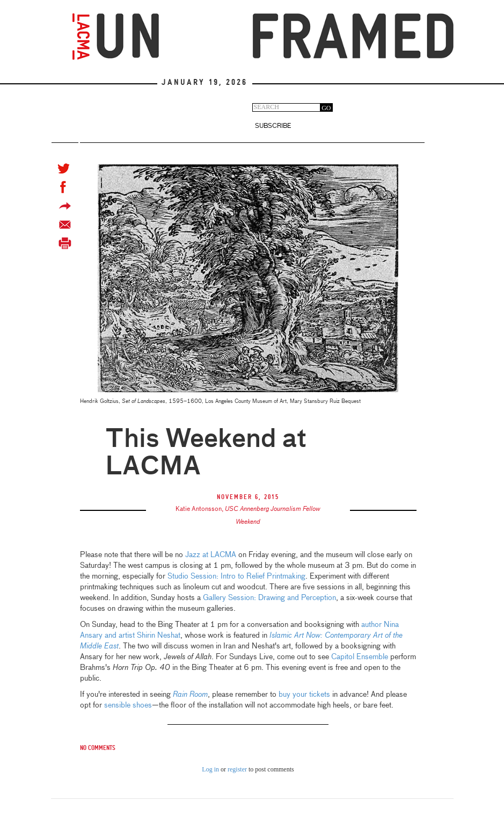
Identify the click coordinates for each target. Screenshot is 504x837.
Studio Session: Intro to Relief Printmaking (236, 576)
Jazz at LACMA (211, 555)
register (237, 769)
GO (326, 108)
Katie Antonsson (199, 509)
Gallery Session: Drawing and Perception (269, 598)
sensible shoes (128, 705)
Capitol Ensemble (360, 657)
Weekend (248, 522)
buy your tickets (304, 695)
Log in (210, 769)
